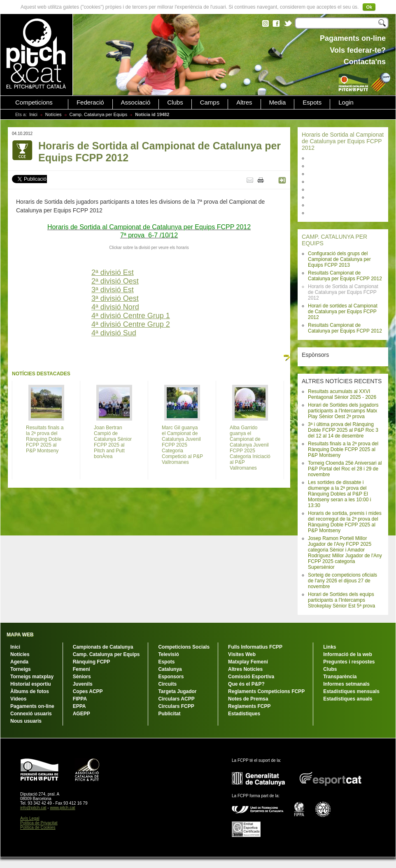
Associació (136, 102)
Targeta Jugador (177, 691)
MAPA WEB (20, 635)
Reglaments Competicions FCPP (266, 691)
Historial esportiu (31, 684)
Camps (210, 102)
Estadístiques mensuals (351, 691)
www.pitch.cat (62, 808)
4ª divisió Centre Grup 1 (131, 316)
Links (330, 647)
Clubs (175, 102)
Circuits (167, 684)
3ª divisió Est (113, 290)
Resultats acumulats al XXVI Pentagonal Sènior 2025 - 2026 (342, 394)
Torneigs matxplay (32, 677)
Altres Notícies (245, 669)
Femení (82, 669)
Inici (33, 114)
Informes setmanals (346, 684)
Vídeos (18, 699)
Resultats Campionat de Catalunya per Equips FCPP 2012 (345, 276)
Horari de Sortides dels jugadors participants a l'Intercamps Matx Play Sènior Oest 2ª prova (343, 411)
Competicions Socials (184, 647)
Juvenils (83, 684)
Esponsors (171, 677)
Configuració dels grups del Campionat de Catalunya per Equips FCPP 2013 (339, 259)
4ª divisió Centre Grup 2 (131, 324)
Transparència (340, 677)
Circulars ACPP (176, 699)
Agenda (19, 662)
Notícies (54, 114)
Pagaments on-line (32, 706)
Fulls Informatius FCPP (255, 647)
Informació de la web (348, 654)
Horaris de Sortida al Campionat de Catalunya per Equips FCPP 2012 (343, 141)
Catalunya (170, 669)
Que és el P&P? (246, 684)
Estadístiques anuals (348, 699)
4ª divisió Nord (115, 307)
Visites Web (242, 654)
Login (346, 102)
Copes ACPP (88, 691)
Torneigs (21, 669)
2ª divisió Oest (115, 281)
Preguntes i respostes (349, 662)
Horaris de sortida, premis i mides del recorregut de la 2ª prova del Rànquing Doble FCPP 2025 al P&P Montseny (345, 522)
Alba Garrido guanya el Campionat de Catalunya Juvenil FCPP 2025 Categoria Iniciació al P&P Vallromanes (250, 448)
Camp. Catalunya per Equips (99, 114)
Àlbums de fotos (30, 691)
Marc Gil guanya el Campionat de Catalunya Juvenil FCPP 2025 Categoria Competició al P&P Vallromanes (182, 445)
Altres (244, 102)
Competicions (34, 102)
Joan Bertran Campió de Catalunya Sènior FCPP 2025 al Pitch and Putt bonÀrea (113, 442)
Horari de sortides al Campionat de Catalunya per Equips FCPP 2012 (343, 312)
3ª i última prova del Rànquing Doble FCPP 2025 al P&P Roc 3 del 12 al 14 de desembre (343, 430)
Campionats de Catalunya (103, 647)
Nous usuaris (26, 721)
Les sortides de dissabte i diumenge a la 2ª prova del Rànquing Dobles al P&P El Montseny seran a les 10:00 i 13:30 (339, 494)
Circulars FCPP (176, 706)
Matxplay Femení (248, 662)
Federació (90, 102)
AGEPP (82, 714)
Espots (312, 102)
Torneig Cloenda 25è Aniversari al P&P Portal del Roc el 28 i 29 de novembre (345, 469)
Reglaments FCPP (249, 706)
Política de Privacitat (39, 823)
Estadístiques (244, 714)
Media (278, 102)
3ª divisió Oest (115, 298)
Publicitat (169, 714)
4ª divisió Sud (114, 333)
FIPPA (80, 699)
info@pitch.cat (33, 808)
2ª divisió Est (113, 272)
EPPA (79, 706)
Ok (369, 7)
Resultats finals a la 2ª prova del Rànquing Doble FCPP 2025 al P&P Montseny (343, 449)
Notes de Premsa (248, 699)
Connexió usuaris (31, 714)
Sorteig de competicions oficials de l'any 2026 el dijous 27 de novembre (342, 581)
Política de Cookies (38, 827)
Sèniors (82, 677)
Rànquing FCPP (92, 662)
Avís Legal (30, 818)
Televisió (168, 654)
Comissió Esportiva (251, 677)
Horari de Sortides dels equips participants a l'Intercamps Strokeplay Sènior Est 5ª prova (341, 600)
